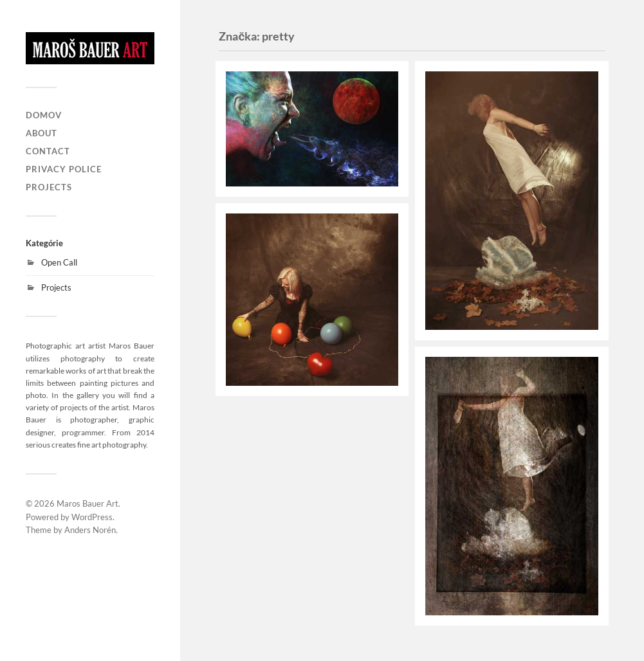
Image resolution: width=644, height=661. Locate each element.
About (41, 133)
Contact (48, 151)
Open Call (59, 262)
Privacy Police (64, 169)
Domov (44, 115)
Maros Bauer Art (87, 503)
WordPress (92, 517)
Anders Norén (90, 530)
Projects (49, 187)
